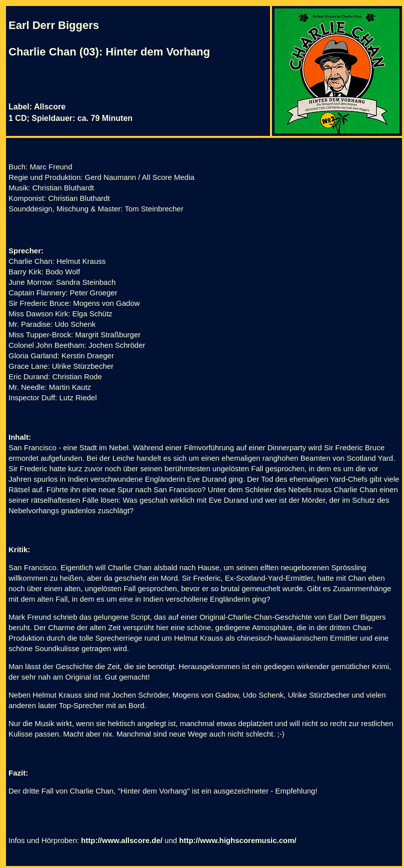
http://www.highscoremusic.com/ (237, 840)
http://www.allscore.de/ (122, 840)
